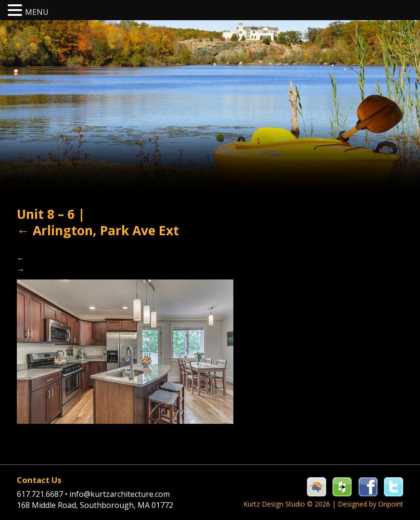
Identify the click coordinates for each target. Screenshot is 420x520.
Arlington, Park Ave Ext (98, 230)
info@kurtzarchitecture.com (120, 494)
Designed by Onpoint (370, 504)
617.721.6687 (43, 494)
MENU (37, 12)
